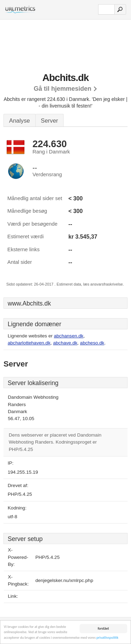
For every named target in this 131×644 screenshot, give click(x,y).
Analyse (20, 121)
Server (49, 121)
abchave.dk (65, 343)
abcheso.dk (92, 343)
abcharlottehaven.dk (29, 343)
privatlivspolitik (107, 638)
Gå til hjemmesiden (62, 89)
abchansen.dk (69, 336)
